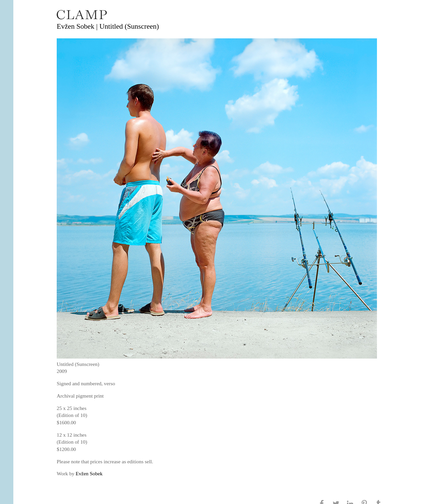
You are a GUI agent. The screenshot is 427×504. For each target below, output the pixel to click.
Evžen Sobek (89, 473)
